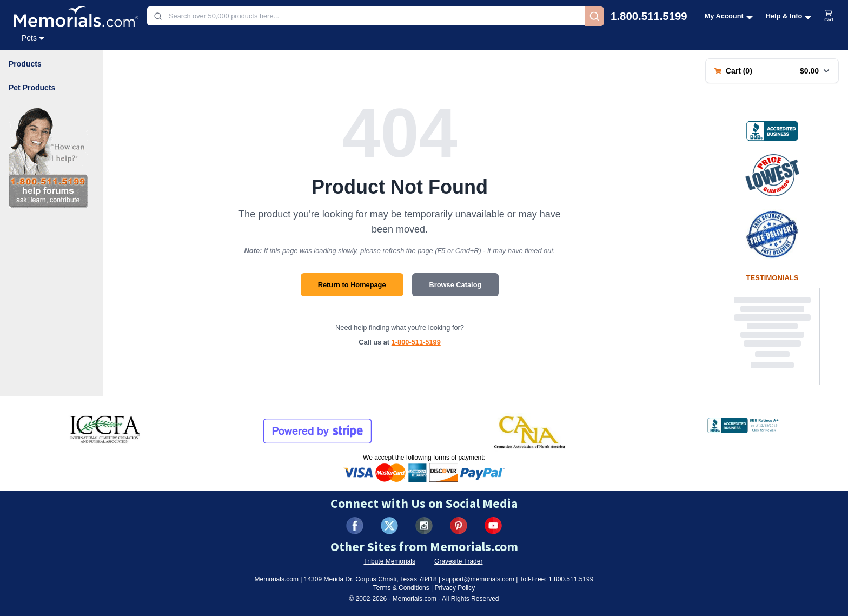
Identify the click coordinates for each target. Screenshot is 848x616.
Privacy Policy (455, 588)
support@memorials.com (478, 579)
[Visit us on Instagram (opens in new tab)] (424, 526)
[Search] (594, 16)
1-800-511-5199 (416, 342)
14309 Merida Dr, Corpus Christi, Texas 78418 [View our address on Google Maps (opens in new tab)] (370, 579)
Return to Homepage (352, 285)
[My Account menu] (729, 16)
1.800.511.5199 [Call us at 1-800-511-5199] (649, 16)
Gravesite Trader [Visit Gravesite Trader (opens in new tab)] (458, 561)
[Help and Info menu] (789, 16)
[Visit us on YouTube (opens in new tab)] (493, 526)
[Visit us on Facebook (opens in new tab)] (355, 526)
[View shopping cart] (829, 16)
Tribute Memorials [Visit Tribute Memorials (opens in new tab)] (389, 561)
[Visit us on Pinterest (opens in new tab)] (459, 526)
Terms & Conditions (401, 588)
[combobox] (366, 16)
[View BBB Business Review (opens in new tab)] (772, 131)
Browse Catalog (456, 285)
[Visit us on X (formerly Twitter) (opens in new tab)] (389, 526)
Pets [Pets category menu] (33, 38)
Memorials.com (277, 579)
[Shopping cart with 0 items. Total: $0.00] (772, 71)
